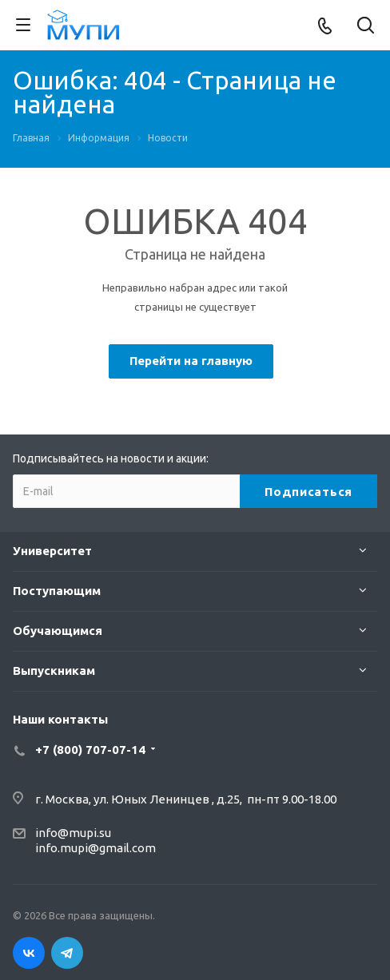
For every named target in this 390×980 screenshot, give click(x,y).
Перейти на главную (191, 361)
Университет (52, 551)
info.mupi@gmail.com (96, 848)
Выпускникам (54, 671)
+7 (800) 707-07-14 (90, 750)
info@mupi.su (73, 833)
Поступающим (57, 591)
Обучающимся (58, 631)
